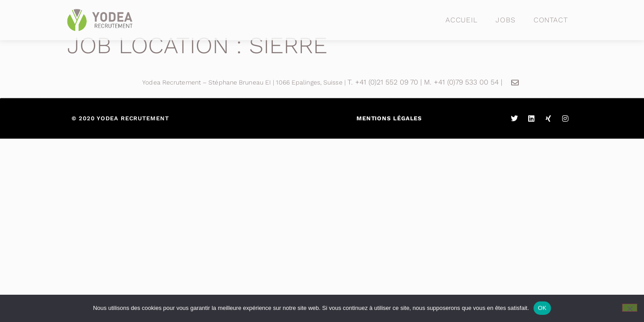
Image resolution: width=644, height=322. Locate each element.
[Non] (630, 308)
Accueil (462, 20)
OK (542, 308)
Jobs (506, 20)
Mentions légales (389, 118)
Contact (551, 20)
